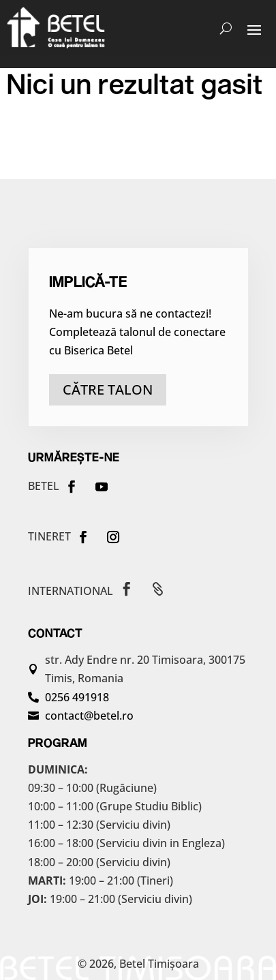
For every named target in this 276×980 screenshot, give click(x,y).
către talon (108, 389)
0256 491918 (77, 697)
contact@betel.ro (89, 716)
